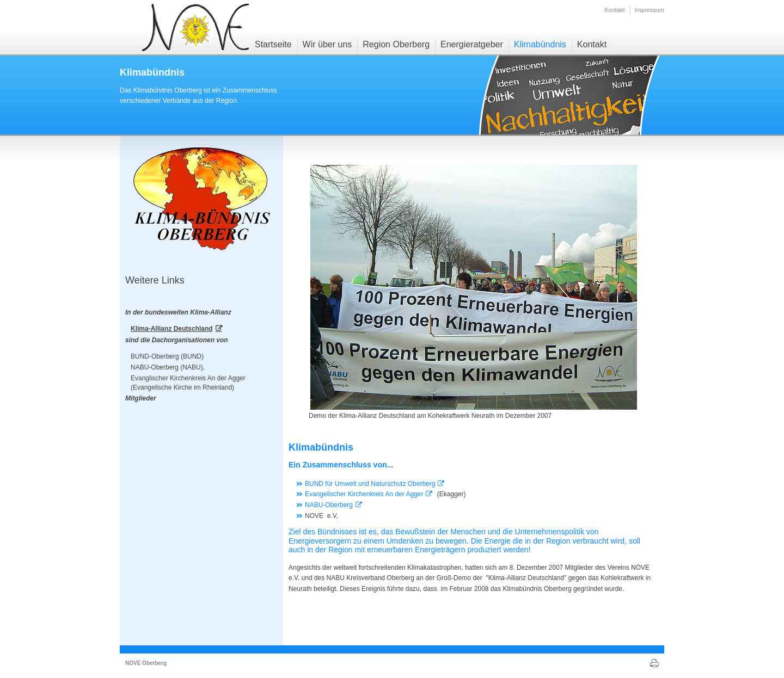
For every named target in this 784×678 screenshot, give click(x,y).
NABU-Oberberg (329, 505)
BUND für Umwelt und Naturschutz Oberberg (370, 484)
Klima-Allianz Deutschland (172, 329)
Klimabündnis (540, 44)
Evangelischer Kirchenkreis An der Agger (364, 494)
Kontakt (614, 10)
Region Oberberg (396, 44)
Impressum (650, 10)
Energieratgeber (472, 44)
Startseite (273, 44)
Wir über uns (327, 44)
